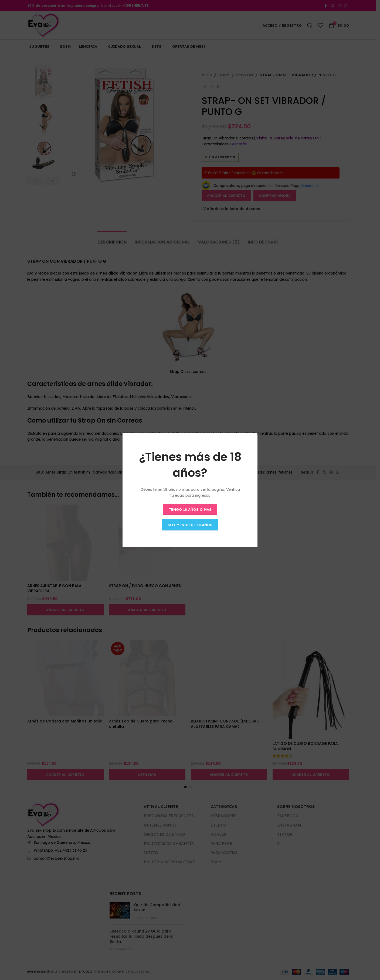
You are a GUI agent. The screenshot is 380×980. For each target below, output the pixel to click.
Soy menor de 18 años (190, 525)
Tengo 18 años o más (190, 509)
